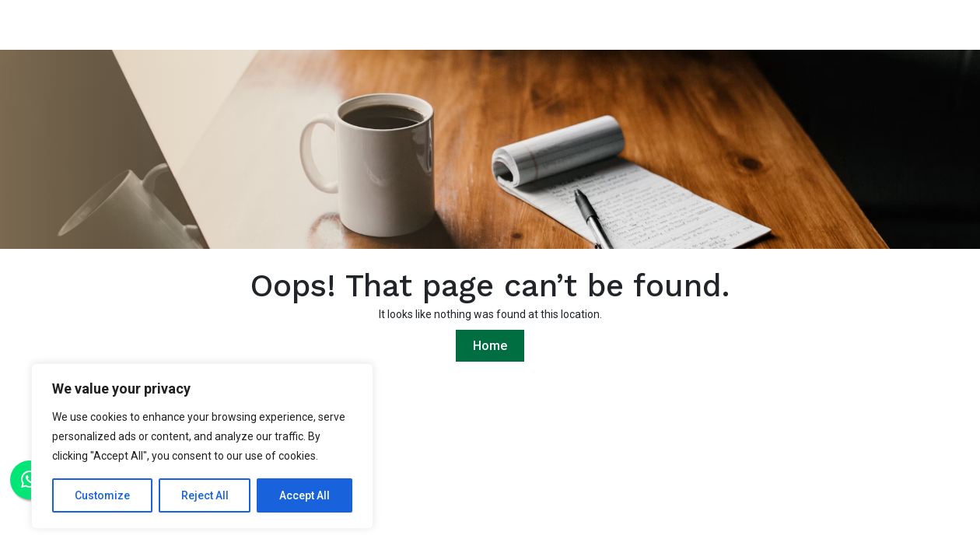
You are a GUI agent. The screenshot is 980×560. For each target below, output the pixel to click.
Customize (102, 495)
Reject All (205, 495)
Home (490, 346)
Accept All (304, 495)
